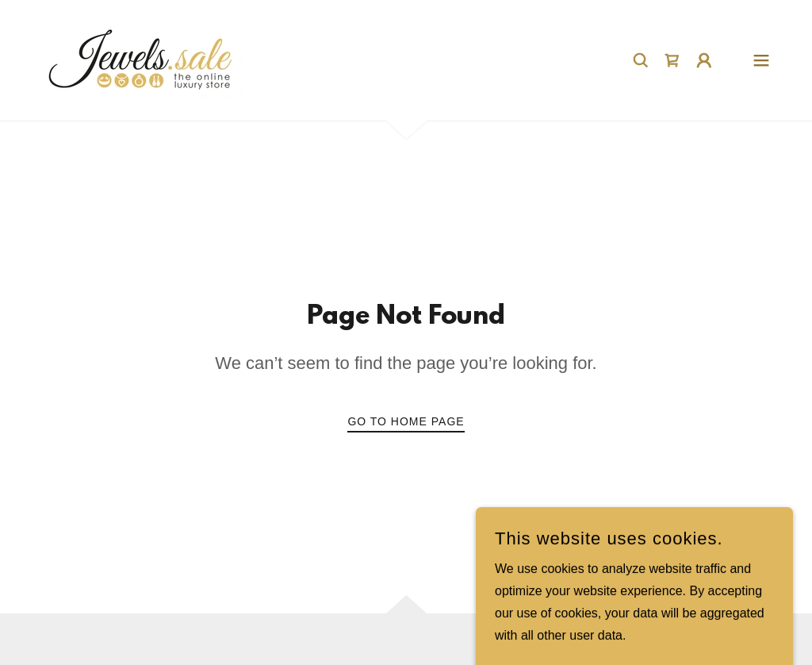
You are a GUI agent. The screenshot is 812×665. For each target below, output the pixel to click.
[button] (704, 60)
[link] (141, 59)
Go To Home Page (406, 421)
